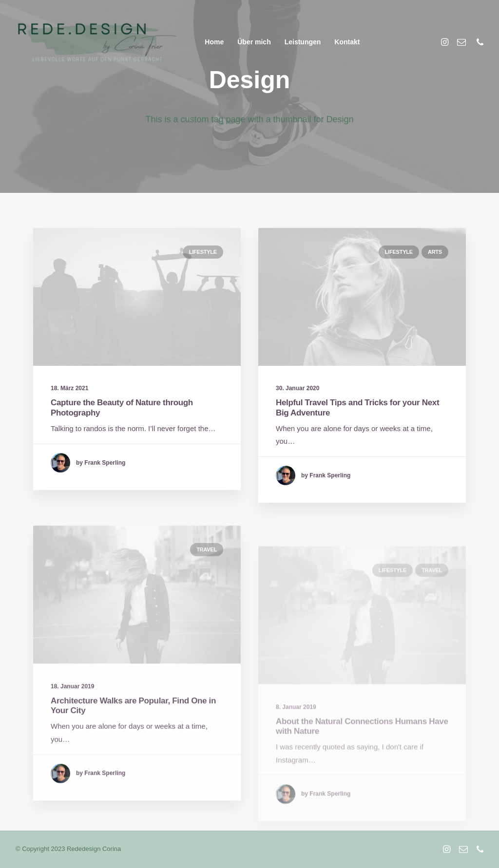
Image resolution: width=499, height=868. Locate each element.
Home (214, 42)
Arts (435, 252)
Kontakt (347, 42)
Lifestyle (203, 252)
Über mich (254, 42)
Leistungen (303, 42)
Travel (207, 579)
